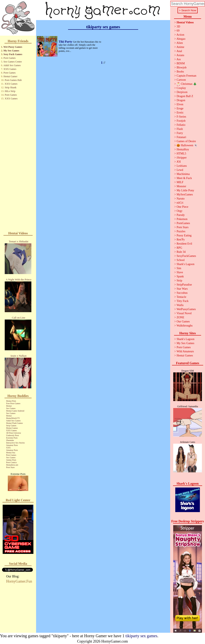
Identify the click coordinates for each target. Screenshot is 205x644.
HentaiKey (183, 149)
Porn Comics (11, 462)
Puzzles (181, 231)
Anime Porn (11, 460)
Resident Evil (184, 244)
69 (178, 31)
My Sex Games (11, 51)
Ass (179, 59)
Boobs (180, 72)
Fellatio (181, 125)
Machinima (183, 174)
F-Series (181, 117)
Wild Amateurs (185, 351)
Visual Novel (184, 313)
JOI (179, 162)
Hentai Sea (11, 453)
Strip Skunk (11, 87)
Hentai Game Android (15, 411)
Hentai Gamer (10, 76)
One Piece (182, 207)
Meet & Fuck (184, 178)
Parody (181, 215)
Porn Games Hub (13, 80)
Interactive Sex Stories (15, 443)
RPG (179, 248)
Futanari (181, 137)
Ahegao (181, 39)
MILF (180, 182)
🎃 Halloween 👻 (187, 145)
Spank (180, 276)
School (181, 260)
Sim (179, 268)
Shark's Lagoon (185, 264)
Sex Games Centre (13, 62)
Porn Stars (10, 467)
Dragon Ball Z (185, 96)
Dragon (181, 100)
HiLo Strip (10, 91)
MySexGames (185, 194)
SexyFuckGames (186, 256)
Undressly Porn (13, 435)
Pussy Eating (184, 235)
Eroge (180, 108)
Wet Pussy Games (13, 47)
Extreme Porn (12, 438)
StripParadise (184, 285)
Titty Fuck (182, 301)
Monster (181, 186)
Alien (180, 43)
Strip (179, 281)
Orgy (179, 211)
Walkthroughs (184, 326)
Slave (180, 272)
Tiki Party (66, 42)
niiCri (180, 203)
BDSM (181, 63)
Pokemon (182, 219)
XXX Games (10, 69)
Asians (180, 55)
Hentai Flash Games (14, 423)
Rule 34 (181, 252)
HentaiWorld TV (13, 418)
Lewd (180, 170)
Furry (180, 133)
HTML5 (181, 154)
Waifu (180, 305)
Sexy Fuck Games (13, 54)
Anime (180, 47)
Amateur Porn (12, 445)
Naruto (181, 199)
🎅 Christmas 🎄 (187, 84)
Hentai (9, 406)
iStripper (182, 158)
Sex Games (11, 408)
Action (180, 35)
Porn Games (10, 58)
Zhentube (10, 440)
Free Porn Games (13, 403)
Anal (179, 51)
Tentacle (181, 297)
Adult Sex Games (12, 65)
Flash (180, 129)
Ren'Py (181, 240)
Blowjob (181, 67)
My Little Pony (185, 190)
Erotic (180, 113)
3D (178, 27)
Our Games (183, 321)
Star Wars (182, 289)
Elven (180, 104)
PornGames (183, 223)
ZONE (180, 317)
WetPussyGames (186, 309)
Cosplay (181, 88)
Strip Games (11, 426)
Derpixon (182, 92)
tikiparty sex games (141, 636)
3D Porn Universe (14, 433)
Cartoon (181, 80)
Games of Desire (186, 141)
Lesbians (182, 166)
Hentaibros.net (12, 465)
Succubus (182, 293)
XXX (8, 448)
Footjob (181, 121)
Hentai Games (12, 428)
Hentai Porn (11, 401)
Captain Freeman (186, 76)
